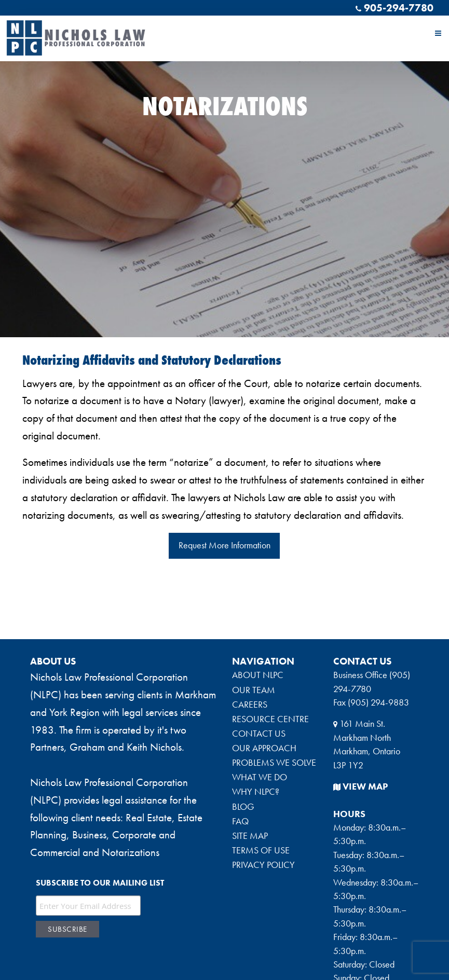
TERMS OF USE (261, 850)
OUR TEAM (254, 690)
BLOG (243, 807)
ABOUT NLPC (258, 675)
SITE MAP (250, 836)
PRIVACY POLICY (263, 865)
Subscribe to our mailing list (100, 883)
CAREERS (250, 705)
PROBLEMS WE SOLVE (274, 763)
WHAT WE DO (260, 777)
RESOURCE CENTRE (270, 719)
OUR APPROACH (264, 748)
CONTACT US (259, 734)
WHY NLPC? (256, 792)
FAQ (240, 821)
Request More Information (224, 545)
